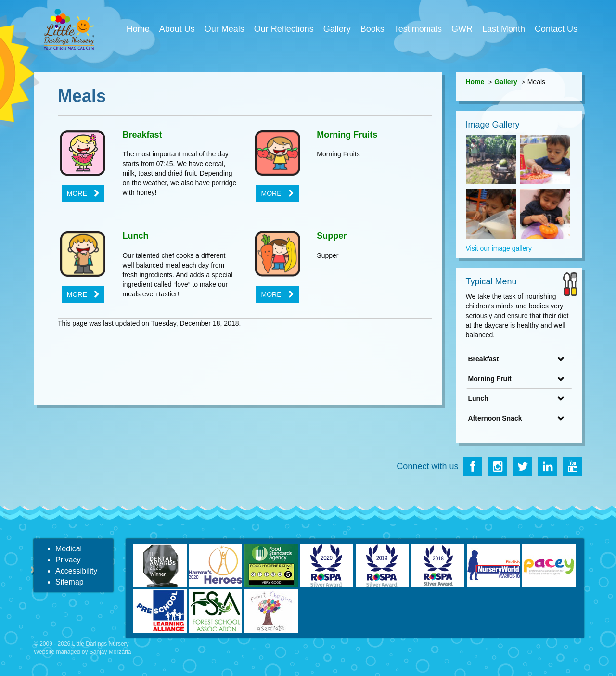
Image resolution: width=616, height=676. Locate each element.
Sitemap (70, 582)
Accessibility (76, 571)
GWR (462, 29)
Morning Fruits (347, 135)
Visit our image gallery (499, 248)
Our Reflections (284, 29)
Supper (332, 236)
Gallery (337, 29)
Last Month (504, 29)
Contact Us (556, 29)
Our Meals (225, 29)
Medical (69, 549)
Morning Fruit (490, 379)
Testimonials (418, 29)
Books (372, 29)
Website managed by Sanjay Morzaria (83, 652)
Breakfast (142, 135)
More (77, 193)
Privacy (68, 560)
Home (138, 29)
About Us (177, 29)
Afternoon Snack (495, 418)
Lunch (136, 236)
